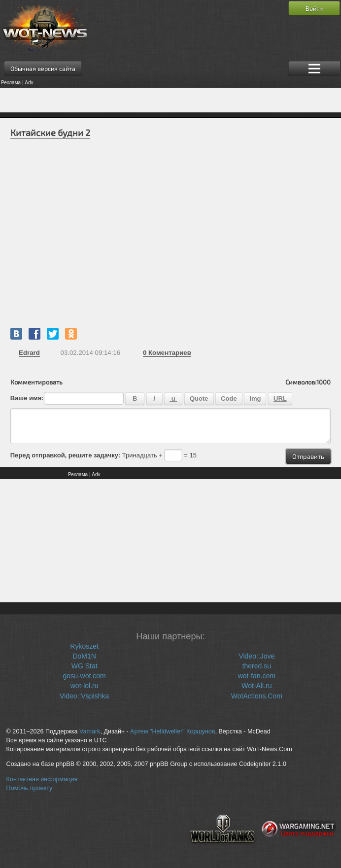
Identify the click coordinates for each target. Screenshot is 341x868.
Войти (314, 8)
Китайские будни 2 (50, 133)
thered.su (257, 666)
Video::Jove (256, 656)
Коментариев (167, 353)
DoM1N (84, 656)
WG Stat (85, 666)
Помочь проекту (30, 788)
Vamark (90, 731)
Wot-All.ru (256, 686)
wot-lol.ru (85, 686)
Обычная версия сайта (43, 69)
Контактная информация (42, 779)
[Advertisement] (170, 100)
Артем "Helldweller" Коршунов (172, 731)
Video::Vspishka (84, 696)
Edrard (29, 353)
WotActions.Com (257, 696)
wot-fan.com (257, 676)
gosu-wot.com (85, 676)
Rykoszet (84, 646)
